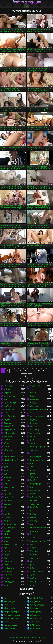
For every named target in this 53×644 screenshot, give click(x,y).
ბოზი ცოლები (35, 497)
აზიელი (7, 420)
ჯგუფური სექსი (9, 528)
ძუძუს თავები (9, 497)
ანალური (34, 426)
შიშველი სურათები (11, 612)
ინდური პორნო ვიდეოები (12, 615)
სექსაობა (33, 393)
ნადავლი (34, 403)
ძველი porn (34, 608)
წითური (33, 480)
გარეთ (6, 463)
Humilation (8, 538)
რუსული (7, 517)
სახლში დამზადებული (12, 460)
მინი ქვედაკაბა (36, 582)
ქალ (5, 507)
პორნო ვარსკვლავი (38, 447)
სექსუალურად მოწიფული (39, 409)
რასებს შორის (9, 457)
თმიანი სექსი (35, 622)
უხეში (32, 544)
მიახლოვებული (36, 484)
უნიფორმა (8, 575)
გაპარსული (8, 406)
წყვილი (7, 480)
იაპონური (7, 440)
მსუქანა (7, 548)
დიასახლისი (35, 504)
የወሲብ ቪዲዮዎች (9, 629)
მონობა (33, 494)
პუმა (5, 558)
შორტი (33, 568)
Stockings (7, 423)
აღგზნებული (35, 420)
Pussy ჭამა (34, 551)
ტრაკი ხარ (8, 477)
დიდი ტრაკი (35, 558)
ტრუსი (6, 443)
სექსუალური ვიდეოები (39, 605)
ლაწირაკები (9, 409)
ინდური (33, 548)
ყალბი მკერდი (9, 568)
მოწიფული (34, 521)
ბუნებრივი (8, 450)
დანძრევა (7, 504)
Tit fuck (33, 538)
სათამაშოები (9, 426)
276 (24, 376)
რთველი (33, 517)
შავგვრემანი (35, 386)
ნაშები (6, 413)
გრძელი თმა (9, 487)
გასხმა (6, 447)
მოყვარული (35, 423)
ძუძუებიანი (8, 393)
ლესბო (6, 467)
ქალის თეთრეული (37, 460)
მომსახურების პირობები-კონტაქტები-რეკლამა (26, 637)
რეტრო (33, 534)
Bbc (31, 467)
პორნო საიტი (9, 605)
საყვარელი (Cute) (37, 416)
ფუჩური (7, 389)
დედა (6, 474)
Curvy (6, 484)
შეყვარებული (35, 457)
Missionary (34, 406)
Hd (31, 453)
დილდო (33, 501)
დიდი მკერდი (9, 396)
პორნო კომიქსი (36, 612)
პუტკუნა (7, 551)
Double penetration (37, 571)
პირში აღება (8, 386)
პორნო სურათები (11, 618)
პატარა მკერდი (10, 403)
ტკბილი (7, 470)
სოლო (32, 487)
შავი (5, 453)
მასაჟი (6, 555)
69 (31, 561)
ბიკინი (32, 585)
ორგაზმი (7, 531)
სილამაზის (8, 436)
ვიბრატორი (8, 501)
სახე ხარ (7, 534)
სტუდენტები (35, 531)
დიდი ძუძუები (35, 618)
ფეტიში (33, 575)
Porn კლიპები (9, 602)
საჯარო (33, 578)
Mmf (31, 524)
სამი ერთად (35, 430)
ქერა (32, 396)
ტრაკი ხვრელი (10, 524)
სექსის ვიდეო (35, 615)
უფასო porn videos (11, 625)
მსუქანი (7, 578)
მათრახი (33, 514)
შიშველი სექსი (9, 608)
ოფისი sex (8, 561)
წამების (7, 565)
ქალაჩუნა (34, 507)
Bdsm (6, 490)
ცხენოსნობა (35, 399)
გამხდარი (34, 474)
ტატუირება (34, 477)
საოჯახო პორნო (36, 598)
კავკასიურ (8, 494)
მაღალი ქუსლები (10, 544)
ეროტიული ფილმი (37, 541)
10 (44, 371)
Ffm (5, 511)
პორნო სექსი (9, 598)
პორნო (6, 622)
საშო (32, 413)
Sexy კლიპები (35, 602)
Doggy (6, 399)
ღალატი (33, 555)
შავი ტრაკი (8, 571)
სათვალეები (9, 582)
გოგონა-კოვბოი (10, 416)
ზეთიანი (7, 514)
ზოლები (33, 470)
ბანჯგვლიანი (35, 433)
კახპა (32, 440)
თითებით (34, 436)
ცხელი (33, 443)
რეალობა (7, 521)
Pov (31, 463)
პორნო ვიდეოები (27, 2)
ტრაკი (32, 389)
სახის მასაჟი (35, 490)
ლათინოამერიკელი (38, 528)
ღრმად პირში (9, 433)
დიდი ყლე (34, 450)
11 (50, 371)
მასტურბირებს (9, 430)
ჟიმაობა (33, 565)
